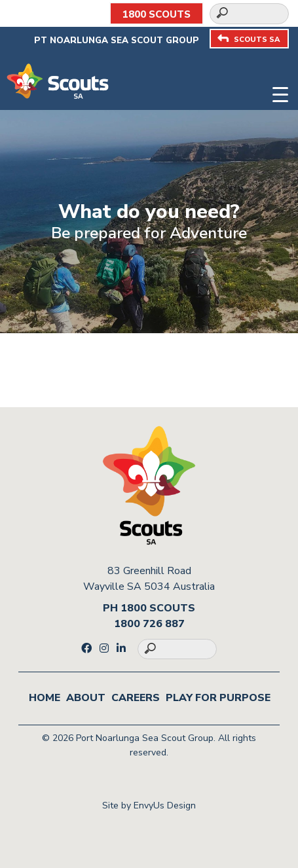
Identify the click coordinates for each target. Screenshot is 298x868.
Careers (136, 698)
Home (45, 698)
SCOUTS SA (249, 39)
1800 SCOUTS (157, 14)
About (86, 698)
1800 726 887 (149, 624)
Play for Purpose (218, 698)
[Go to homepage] (58, 81)
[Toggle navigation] (280, 93)
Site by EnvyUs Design (149, 805)
